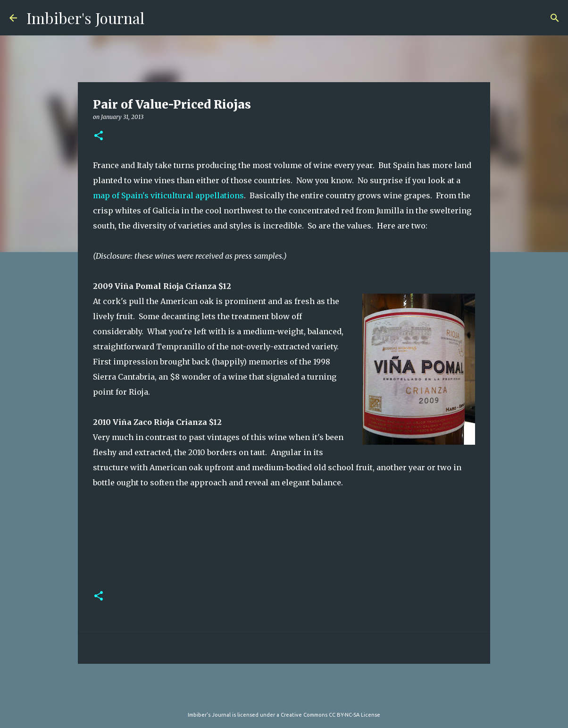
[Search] (555, 18)
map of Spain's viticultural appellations (168, 195)
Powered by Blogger (284, 695)
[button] (99, 136)
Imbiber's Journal (85, 18)
